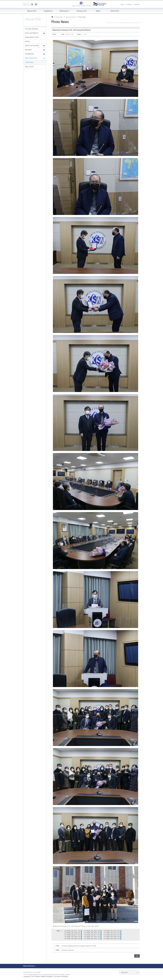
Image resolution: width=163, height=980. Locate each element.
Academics (48, 11)
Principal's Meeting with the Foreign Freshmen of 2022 (79, 946)
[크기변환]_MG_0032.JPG (93, 939)
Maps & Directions (29, 966)
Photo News (30, 62)
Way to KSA (29, 67)
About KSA (32, 11)
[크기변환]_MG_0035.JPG (112, 939)
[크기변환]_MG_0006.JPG (73, 933)
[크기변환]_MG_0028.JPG (112, 937)
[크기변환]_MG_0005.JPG (112, 931)
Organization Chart (32, 37)
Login (122, 4)
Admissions (65, 11)
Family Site (129, 973)
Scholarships (35, 54)
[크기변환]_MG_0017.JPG (93, 935)
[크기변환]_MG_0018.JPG (112, 935)
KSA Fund (115, 11)
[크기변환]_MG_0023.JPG (93, 937)
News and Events (35, 58)
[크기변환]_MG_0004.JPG (93, 931)
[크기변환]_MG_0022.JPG (73, 937)
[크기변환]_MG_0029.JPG (73, 939)
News (98, 11)
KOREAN (137, 4)
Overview (35, 50)
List (137, 956)
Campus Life (81, 11)
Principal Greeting (31, 29)
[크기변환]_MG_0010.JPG (112, 933)
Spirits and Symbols (35, 46)
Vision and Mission (35, 33)
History (27, 41)
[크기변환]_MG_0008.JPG (93, 933)
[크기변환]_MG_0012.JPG (73, 935)
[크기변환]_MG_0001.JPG (73, 931)
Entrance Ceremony (68, 950)
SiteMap (129, 4)
